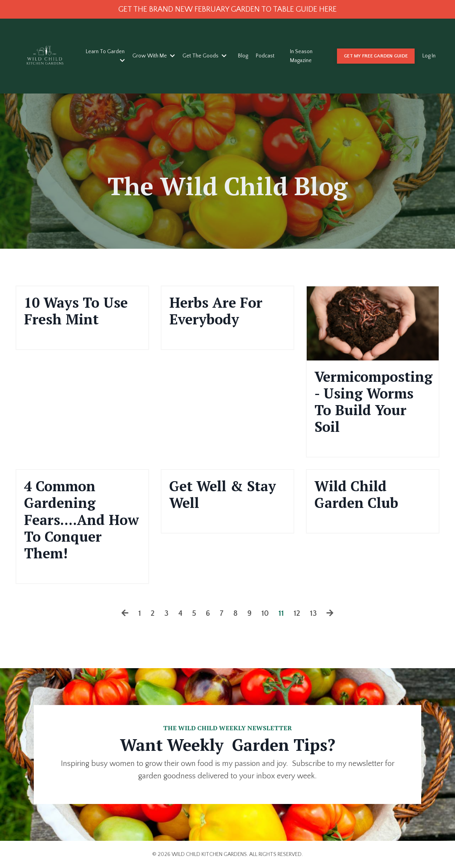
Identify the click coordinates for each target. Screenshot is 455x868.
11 (281, 613)
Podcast (265, 56)
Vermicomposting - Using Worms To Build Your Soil (373, 402)
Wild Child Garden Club (356, 494)
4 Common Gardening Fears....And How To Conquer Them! (82, 520)
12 (297, 613)
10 (265, 613)
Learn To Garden (105, 56)
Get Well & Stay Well (223, 494)
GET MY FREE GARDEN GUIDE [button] (376, 56)
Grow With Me (154, 56)
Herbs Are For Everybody (216, 311)
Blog (243, 56)
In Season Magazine (301, 56)
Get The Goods (204, 56)
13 (313, 613)
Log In (429, 56)
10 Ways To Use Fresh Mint (76, 311)
